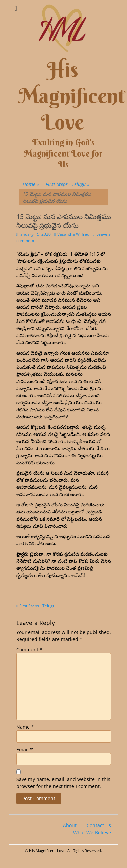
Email (25, 749)
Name (25, 727)
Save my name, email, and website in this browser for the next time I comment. (63, 783)
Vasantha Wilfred (73, 234)
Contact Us (99, 825)
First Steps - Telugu (68, 184)
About (70, 825)
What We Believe (92, 832)
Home (31, 184)
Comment (29, 650)
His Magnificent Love (72, 96)
